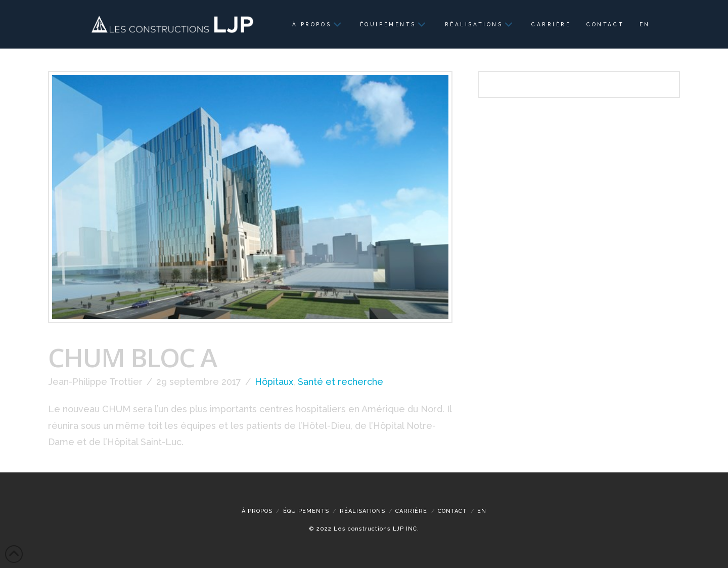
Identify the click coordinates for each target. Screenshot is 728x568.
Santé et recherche (340, 382)
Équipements (306, 511)
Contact (452, 511)
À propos (257, 511)
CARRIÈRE (411, 511)
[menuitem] (644, 24)
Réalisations (362, 511)
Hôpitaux (274, 382)
